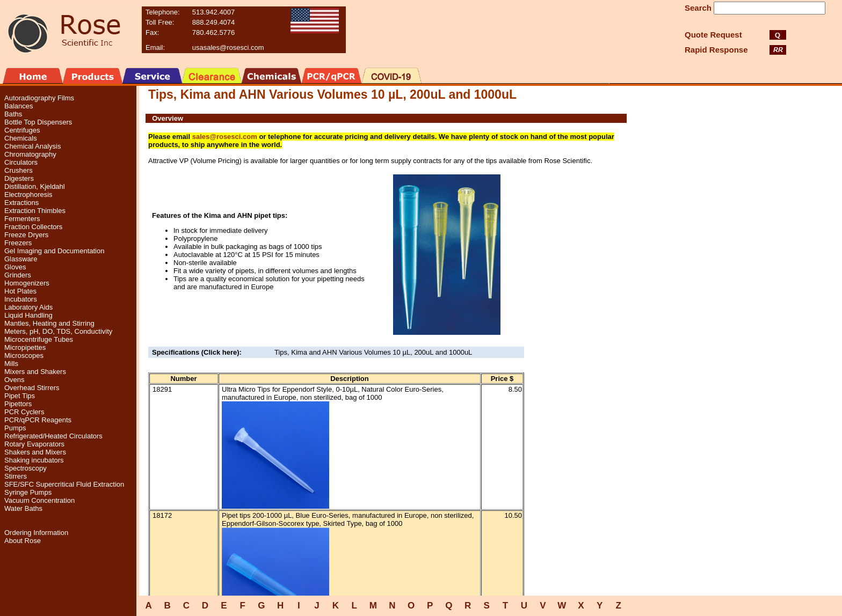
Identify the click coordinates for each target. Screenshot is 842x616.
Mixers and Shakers (35, 372)
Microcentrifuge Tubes (39, 339)
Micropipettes (25, 347)
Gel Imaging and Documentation (54, 251)
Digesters (19, 178)
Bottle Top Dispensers (38, 122)
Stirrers (16, 476)
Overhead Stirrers (32, 388)
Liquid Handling (28, 315)
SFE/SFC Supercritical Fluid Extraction (64, 484)
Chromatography (30, 154)
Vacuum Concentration (39, 500)
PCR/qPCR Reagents (38, 420)
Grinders (18, 275)
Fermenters (22, 219)
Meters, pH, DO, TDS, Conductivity (58, 331)
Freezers (18, 243)
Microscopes (24, 355)
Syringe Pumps (28, 492)
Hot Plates (20, 291)
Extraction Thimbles (35, 211)
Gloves (15, 267)
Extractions (21, 203)
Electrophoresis (28, 195)
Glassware (21, 259)
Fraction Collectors (33, 227)
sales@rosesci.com (225, 137)
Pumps (15, 428)
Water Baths (23, 508)
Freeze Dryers (26, 235)
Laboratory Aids (28, 307)
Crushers (19, 170)
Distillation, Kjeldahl (35, 186)
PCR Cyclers (24, 412)
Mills (11, 364)
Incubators (21, 299)
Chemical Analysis (33, 146)
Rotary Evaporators (34, 444)
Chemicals (21, 138)
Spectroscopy (26, 468)
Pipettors (18, 404)
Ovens (14, 380)
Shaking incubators (34, 460)
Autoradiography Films (39, 98)
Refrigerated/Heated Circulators (53, 436)
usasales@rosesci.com (228, 47)
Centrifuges (22, 130)
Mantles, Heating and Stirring (49, 323)
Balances (19, 106)
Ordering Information (36, 533)
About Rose (23, 541)
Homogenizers (27, 283)
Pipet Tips (20, 396)
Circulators (21, 162)
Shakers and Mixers (35, 452)
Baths (13, 114)
